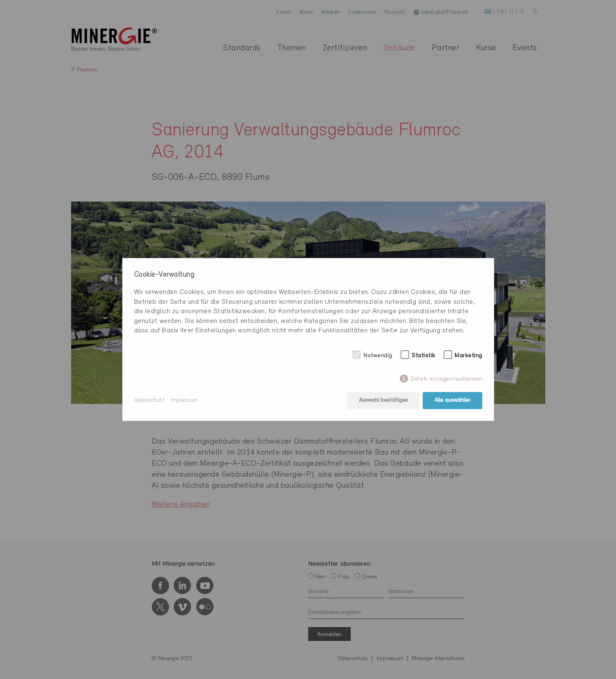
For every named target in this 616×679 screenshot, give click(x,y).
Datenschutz (150, 400)
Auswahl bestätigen (383, 400)
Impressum (184, 400)
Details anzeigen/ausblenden (447, 379)
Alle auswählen (452, 400)
